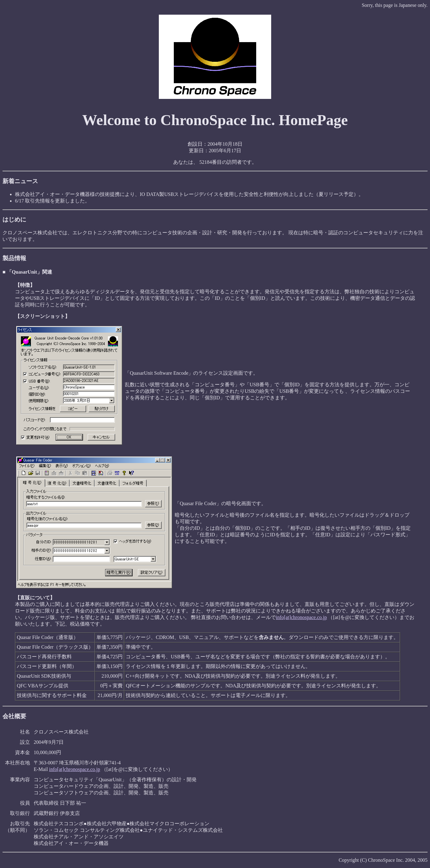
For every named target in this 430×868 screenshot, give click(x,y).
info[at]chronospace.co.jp (301, 617)
